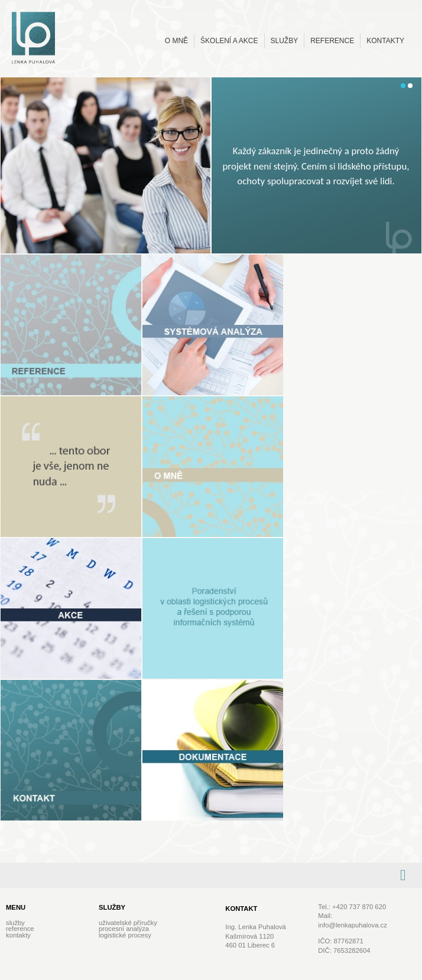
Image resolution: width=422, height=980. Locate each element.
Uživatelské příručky (128, 923)
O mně (176, 41)
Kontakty (385, 41)
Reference (332, 41)
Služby (285, 41)
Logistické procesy (125, 935)
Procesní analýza (124, 929)
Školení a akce (229, 41)
